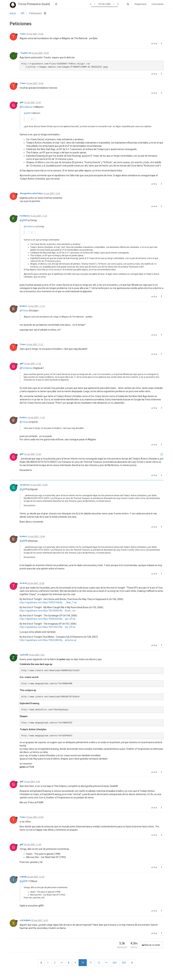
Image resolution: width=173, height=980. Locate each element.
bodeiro (23, 306)
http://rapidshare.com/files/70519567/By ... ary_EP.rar (48, 627)
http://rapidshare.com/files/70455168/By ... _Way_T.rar (48, 602)
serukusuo (25, 485)
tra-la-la (23, 583)
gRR (22, 103)
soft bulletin (25, 920)
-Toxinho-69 (25, 53)
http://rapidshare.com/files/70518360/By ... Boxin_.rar (48, 611)
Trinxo (23, 34)
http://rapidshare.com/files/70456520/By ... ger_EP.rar (48, 619)
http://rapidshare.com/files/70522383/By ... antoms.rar (48, 640)
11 (91, 963)
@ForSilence (26, 107)
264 (115, 963)
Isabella (23, 877)
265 (124, 963)
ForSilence (25, 216)
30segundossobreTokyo (31, 193)
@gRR (27, 113)
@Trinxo (24, 311)
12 (99, 963)
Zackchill (24, 655)
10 (83, 963)
